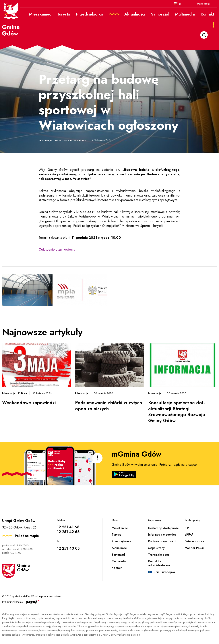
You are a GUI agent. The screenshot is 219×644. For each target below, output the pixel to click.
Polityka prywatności (162, 541)
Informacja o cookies (162, 535)
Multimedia (119, 561)
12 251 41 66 (68, 527)
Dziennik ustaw (195, 541)
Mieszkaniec (120, 528)
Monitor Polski (194, 548)
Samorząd (118, 555)
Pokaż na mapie (27, 536)
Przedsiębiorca (122, 541)
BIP (181, 4)
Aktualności (120, 548)
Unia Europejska (164, 572)
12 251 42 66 (68, 532)
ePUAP (189, 535)
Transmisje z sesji (159, 555)
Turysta (117, 535)
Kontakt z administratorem (159, 563)
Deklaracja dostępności (164, 528)
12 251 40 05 (68, 548)
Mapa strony (204, 4)
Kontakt (117, 568)
